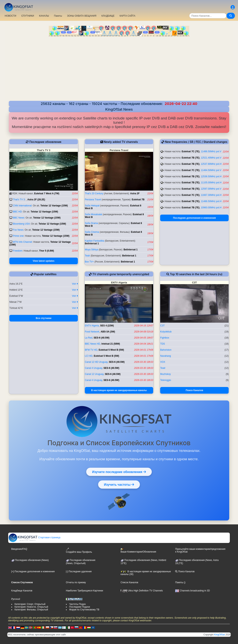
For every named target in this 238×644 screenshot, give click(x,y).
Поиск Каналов (194, 390)
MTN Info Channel (22, 242)
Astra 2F (135, 193)
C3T (162, 326)
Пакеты (58, 16)
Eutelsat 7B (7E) (190, 158)
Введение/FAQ (19, 549)
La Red (89, 338)
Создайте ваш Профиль (79, 550)
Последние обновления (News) (30, 560)
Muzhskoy (165, 374)
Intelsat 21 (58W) (111, 344)
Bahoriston (166, 350)
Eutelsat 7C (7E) (190, 151)
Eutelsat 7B (138, 200)
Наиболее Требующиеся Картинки (84, 591)
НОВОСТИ (10, 16)
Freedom (18, 251)
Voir (75, 284)
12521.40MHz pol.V (211, 158)
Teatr (87, 256)
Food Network (92, 332)
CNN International (22, 206)
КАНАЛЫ (44, 16)
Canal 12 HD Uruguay (96, 362)
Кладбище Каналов (22, 591)
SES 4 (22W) (107, 326)
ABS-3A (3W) (108, 332)
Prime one (18, 236)
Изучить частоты (119, 485)
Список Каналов (129, 582)
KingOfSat (220, 635)
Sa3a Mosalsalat (94, 214)
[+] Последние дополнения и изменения (33, 571)
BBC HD (17, 212)
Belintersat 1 (92, 244)
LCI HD (89, 356)
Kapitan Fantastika (95, 241)
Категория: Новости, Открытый (31, 607)
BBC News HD (93, 344)
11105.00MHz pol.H (211, 183)
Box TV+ (89, 262)
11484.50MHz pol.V (211, 170)
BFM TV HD (91, 350)
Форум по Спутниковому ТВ (84, 610)
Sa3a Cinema (92, 232)
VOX (163, 362)
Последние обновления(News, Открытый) (81, 562)
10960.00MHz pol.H (211, 208)
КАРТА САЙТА (127, 16)
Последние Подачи (80, 607)
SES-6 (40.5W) (102, 338)
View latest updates (44, 261)
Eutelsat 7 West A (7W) (47, 193)
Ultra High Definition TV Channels (142, 591)
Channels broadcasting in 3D (192, 591)
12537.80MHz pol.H (211, 164)
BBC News (19, 218)
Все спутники (44, 318)
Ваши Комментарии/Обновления (138, 551)
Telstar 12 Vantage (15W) (54, 206)
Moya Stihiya (92, 250)
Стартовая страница (34, 537)
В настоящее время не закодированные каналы (119, 390)
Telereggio (166, 380)
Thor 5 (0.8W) (47, 251)
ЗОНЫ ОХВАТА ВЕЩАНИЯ (82, 16)
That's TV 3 (19, 200)
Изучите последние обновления (119, 472)
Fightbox (165, 338)
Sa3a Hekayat (92, 206)
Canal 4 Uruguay (94, 368)
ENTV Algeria (92, 326)
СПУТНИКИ (28, 16)
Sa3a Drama (91, 223)
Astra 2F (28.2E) (36, 200)
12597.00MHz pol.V (211, 189)
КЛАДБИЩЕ (108, 16)
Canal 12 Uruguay (94, 374)
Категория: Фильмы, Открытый (31, 610)
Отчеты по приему (76, 582)
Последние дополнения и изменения (194, 218)
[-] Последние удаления (79, 571)
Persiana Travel (93, 200)
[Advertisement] (119, 69)
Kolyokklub (166, 332)
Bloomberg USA (21, 224)
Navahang (166, 356)
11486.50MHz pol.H (211, 201)
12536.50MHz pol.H (211, 176)
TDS (163, 344)
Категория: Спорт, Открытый (30, 604)
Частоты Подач (78, 604)
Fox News (18, 230)
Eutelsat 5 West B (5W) (111, 350)
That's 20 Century (94, 193)
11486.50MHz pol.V (211, 151)
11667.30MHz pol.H (211, 195)
